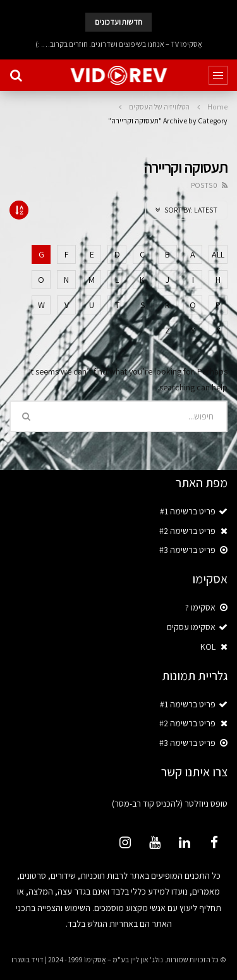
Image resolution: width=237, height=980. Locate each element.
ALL (218, 254)
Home (217, 107)
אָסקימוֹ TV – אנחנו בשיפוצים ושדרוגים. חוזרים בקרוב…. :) (119, 44)
